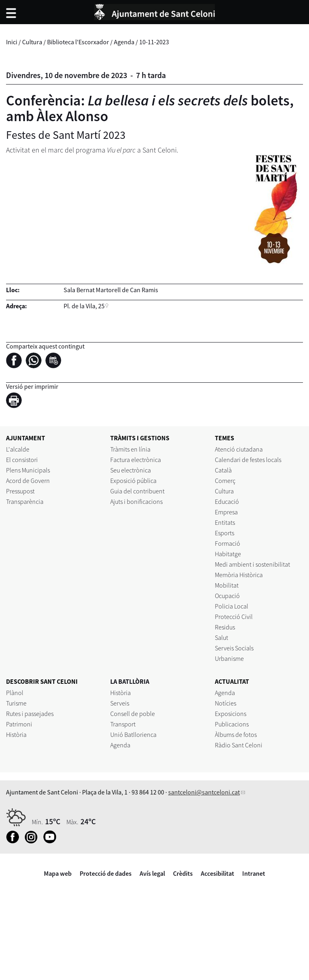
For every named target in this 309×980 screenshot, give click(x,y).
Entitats (225, 522)
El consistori (22, 460)
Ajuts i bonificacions (136, 501)
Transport (123, 724)
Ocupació (227, 596)
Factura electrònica (136, 460)
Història (16, 734)
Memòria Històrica (239, 575)
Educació (227, 501)
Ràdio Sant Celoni (239, 745)
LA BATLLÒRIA (130, 681)
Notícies (226, 703)
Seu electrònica (131, 470)
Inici (12, 42)
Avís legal (152, 873)
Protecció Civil (234, 617)
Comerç (225, 481)
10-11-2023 (154, 42)
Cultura (32, 42)
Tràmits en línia (130, 449)
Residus (225, 627)
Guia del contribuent (137, 491)
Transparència (25, 501)
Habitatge (228, 554)
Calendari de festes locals (248, 460)
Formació (228, 543)
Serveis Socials (234, 648)
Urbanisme (229, 658)
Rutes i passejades (30, 714)
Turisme (16, 703)
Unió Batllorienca (133, 734)
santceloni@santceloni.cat (204, 792)
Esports (225, 533)
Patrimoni (19, 724)
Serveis (120, 703)
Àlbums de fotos (236, 734)
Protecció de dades (106, 873)
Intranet (254, 873)
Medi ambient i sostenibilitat (252, 564)
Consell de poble (133, 714)
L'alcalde (18, 449)
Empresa (226, 512)
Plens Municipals (28, 470)
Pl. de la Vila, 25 (84, 306)
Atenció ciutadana (239, 449)
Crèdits (183, 873)
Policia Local (232, 606)
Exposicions (231, 714)
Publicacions (232, 724)
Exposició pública (133, 481)
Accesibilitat (217, 873)
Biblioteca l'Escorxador (78, 42)
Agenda (124, 42)
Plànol (15, 693)
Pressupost (20, 491)
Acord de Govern (28, 481)
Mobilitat (227, 585)
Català (223, 470)
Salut (221, 638)
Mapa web (58, 873)
